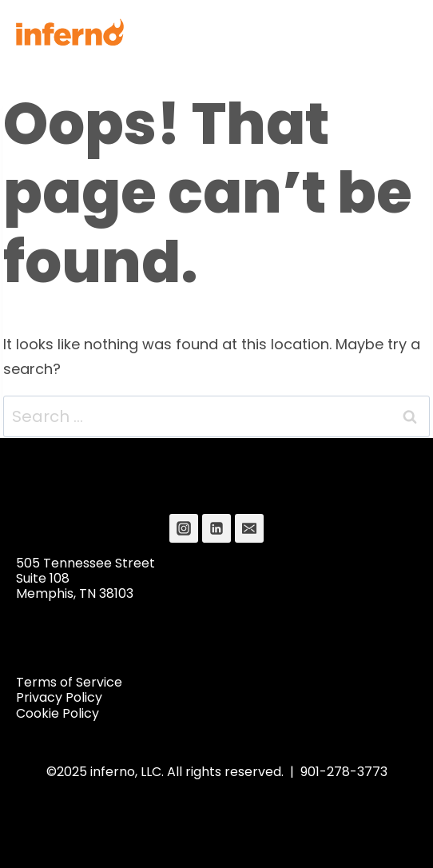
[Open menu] (398, 32)
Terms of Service (69, 682)
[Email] (249, 528)
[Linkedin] (216, 528)
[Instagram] (184, 528)
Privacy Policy (59, 697)
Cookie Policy (58, 713)
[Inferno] (70, 32)
